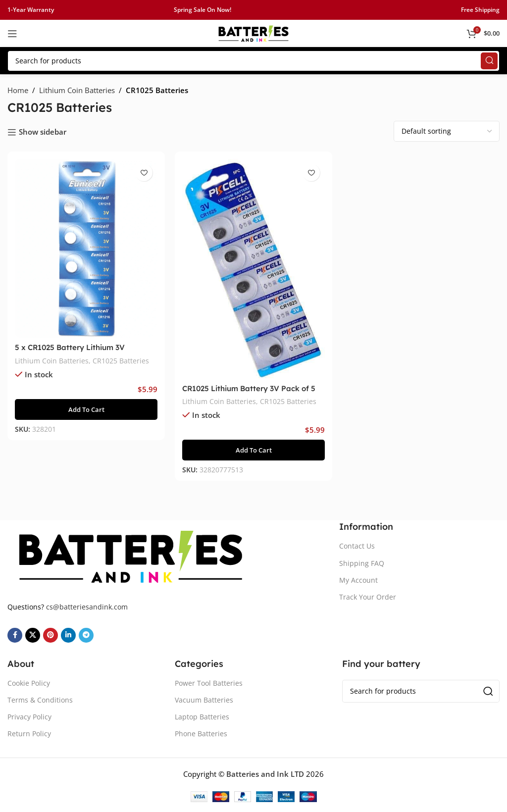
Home (18, 90)
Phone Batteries (201, 734)
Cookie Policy (29, 683)
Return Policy (29, 734)
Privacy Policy (29, 717)
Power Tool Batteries (209, 683)
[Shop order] (447, 131)
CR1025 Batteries (121, 361)
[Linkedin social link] (68, 635)
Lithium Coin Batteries (77, 90)
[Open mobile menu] (12, 34)
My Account (358, 580)
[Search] (253, 61)
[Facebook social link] (15, 635)
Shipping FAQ (362, 563)
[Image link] (131, 555)
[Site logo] (253, 33)
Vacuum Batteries (204, 700)
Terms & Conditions (40, 700)
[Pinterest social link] (51, 635)
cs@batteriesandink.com (87, 607)
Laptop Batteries (202, 717)
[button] (86, 409)
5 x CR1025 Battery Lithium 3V (70, 347)
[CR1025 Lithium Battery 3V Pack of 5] (253, 269)
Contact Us (357, 546)
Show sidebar (43, 132)
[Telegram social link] (86, 635)
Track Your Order (368, 597)
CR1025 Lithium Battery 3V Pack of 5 (249, 388)
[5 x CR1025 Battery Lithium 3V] (86, 248)
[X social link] (33, 635)
